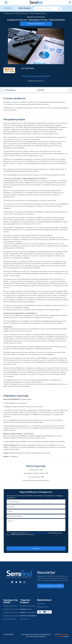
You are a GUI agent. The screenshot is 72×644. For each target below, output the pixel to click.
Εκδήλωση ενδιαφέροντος (36, 24)
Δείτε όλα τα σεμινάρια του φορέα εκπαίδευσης (36, 76)
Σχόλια (36, 525)
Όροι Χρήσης (25, 634)
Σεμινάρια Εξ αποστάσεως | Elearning (15, 609)
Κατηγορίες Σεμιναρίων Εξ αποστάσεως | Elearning (19, 616)
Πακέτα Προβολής (26, 609)
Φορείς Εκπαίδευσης (10, 619)
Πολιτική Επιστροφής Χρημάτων (36, 636)
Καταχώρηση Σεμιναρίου (28, 606)
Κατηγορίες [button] (8, 8)
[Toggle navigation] (6, 3)
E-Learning (6, 13)
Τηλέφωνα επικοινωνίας (36, 81)
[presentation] (36, 541)
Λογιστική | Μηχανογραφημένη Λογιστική (35, 13)
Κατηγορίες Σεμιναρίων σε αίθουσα (15, 612)
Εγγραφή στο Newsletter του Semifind (51, 586)
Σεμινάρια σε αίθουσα (10, 606)
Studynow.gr (41, 604)
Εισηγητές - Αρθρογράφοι (28, 612)
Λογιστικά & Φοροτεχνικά (16, 13)
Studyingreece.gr (42, 607)
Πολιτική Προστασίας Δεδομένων (40, 634)
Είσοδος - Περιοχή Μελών (29, 616)
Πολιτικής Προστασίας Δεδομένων (38, 533)
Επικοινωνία (24, 619)
